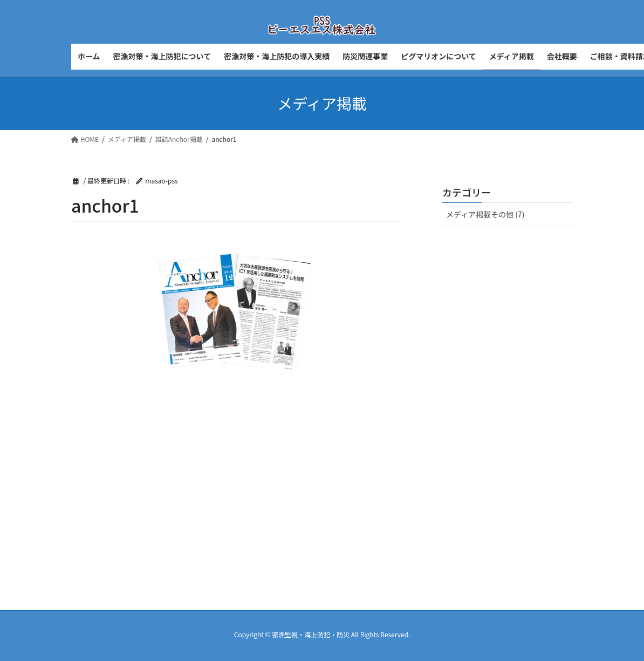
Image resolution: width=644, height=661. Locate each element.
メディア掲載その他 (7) (485, 214)
